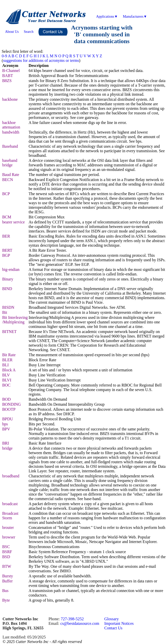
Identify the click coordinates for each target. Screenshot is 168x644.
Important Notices (119, 623)
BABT (8, 76)
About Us (12, 32)
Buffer (7, 581)
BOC (6, 385)
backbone (10, 99)
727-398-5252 (72, 619)
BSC (6, 547)
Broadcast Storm (10, 516)
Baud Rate (11, 175)
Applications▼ (107, 17)
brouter (8, 527)
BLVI (7, 380)
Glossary (111, 619)
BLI (6, 365)
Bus (5, 591)
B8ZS (7, 81)
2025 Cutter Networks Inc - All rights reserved (44, 642)
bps (5, 424)
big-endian (11, 269)
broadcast (10, 504)
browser (9, 537)
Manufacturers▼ (135, 17)
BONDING (12, 404)
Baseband (10, 146)
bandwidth (11, 132)
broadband (11, 476)
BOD (7, 399)
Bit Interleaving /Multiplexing (15, 320)
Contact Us (113, 628)
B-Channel (11, 71)
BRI (6, 443)
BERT (7, 250)
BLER (7, 360)
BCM (7, 217)
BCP (6, 194)
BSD (6, 557)
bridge (7, 448)
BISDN (8, 307)
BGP (6, 255)
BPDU (8, 419)
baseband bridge (10, 163)
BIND (7, 289)
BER (6, 236)
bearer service (14, 222)
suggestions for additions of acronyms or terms (41, 60)
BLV (6, 375)
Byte (6, 600)
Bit (5, 312)
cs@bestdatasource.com (80, 623)
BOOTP (9, 409)
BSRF (7, 552)
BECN (8, 180)
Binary (8, 279)
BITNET (9, 332)
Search (29, 32)
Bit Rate (9, 355)
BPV (6, 429)
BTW (7, 566)
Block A (9, 370)
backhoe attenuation (11, 125)
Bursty (8, 576)
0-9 (4, 56)
